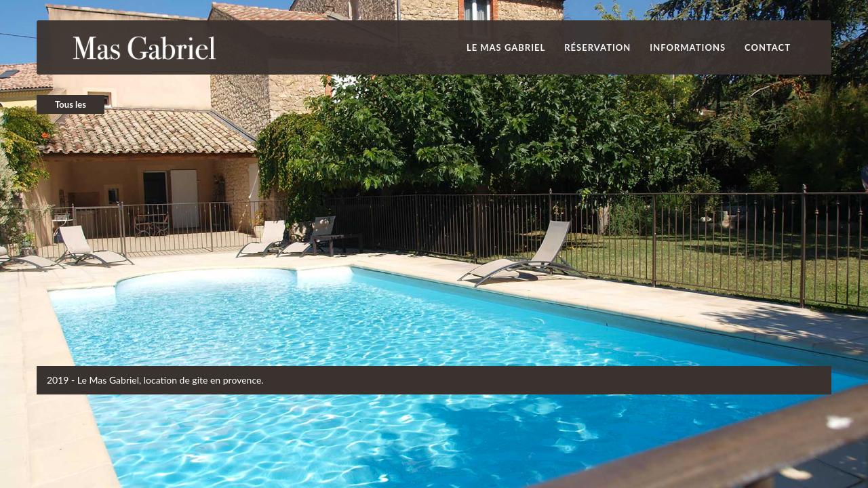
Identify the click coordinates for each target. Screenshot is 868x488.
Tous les (71, 104)
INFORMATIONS (688, 47)
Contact (768, 47)
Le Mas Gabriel (506, 47)
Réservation (597, 47)
